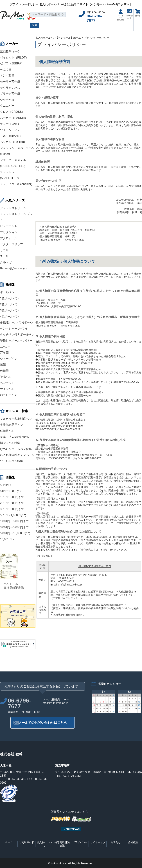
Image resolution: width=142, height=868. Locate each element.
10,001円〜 (7, 539)
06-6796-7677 (95, 18)
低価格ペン (7, 431)
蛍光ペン (6, 377)
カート (138, 13)
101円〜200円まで (12, 497)
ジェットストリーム (13, 208)
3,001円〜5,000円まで (14, 527)
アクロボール (9, 238)
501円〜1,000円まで (13, 515)
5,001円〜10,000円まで (15, 533)
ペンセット (7, 383)
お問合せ (116, 842)
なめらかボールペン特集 (16, 449)
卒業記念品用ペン (12, 425)
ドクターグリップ (12, 244)
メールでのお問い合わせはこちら (43, 723)
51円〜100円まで (11, 491)
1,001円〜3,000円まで (14, 521)
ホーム (9, 842)
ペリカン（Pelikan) (12, 142)
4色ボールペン (9, 317)
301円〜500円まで (12, 509)
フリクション (9, 232)
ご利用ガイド (26, 842)
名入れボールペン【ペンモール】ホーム (58, 38)
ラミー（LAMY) (10, 124)
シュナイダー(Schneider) (16, 184)
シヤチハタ (7, 100)
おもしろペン (9, 395)
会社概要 (133, 842)
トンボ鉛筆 (7, 75)
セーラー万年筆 (10, 82)
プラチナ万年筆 (10, 94)
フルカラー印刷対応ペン (16, 419)
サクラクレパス (10, 88)
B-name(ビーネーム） (14, 268)
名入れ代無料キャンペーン (17, 455)
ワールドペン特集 (12, 461)
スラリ (4, 256)
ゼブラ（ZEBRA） (12, 63)
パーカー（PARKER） (14, 118)
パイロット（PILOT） (14, 58)
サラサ (4, 250)
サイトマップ (98, 842)
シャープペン (9, 359)
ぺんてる (6, 70)
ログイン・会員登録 (121, 15)
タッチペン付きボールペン (17, 334)
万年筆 (4, 353)
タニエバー (7, 106)
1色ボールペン (9, 298)
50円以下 (6, 485)
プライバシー (80, 842)
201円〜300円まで (12, 503)
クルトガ (6, 262)
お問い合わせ (129, 14)
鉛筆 (3, 365)
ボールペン (7, 292)
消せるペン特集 (10, 443)
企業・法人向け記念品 (14, 437)
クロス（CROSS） (12, 112)
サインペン (7, 389)
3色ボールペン (9, 310)
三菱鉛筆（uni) (10, 51)
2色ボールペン (9, 304)
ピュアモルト (9, 226)
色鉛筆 (4, 371)
